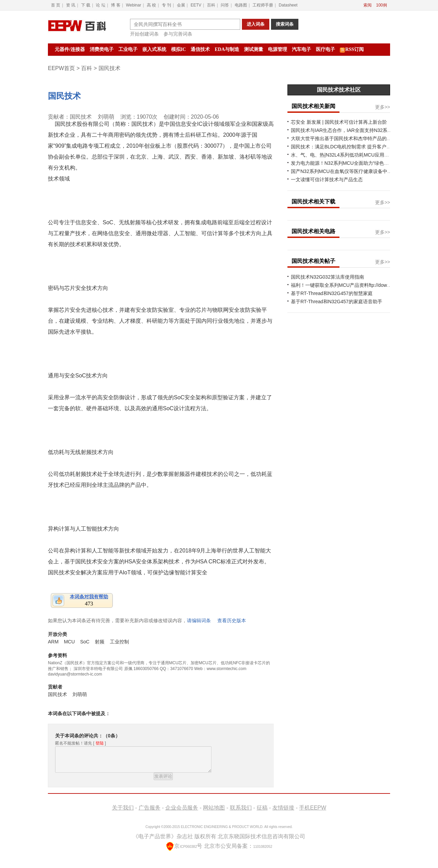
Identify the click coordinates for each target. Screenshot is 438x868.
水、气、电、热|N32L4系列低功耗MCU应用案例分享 (347, 155)
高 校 (151, 5)
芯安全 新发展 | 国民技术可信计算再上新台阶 (339, 122)
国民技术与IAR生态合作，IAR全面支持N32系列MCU (347, 130)
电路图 (241, 5)
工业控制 (119, 642)
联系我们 (241, 813)
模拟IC (179, 49)
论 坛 (100, 5)
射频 (100, 642)
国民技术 (64, 96)
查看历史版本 (232, 620)
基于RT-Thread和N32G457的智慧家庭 (332, 293)
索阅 (368, 5)
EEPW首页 (61, 68)
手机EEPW (313, 813)
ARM (53, 642)
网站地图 (214, 813)
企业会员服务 (182, 813)
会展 (181, 5)
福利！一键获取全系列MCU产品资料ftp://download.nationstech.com (363, 285)
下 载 (86, 5)
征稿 (262, 813)
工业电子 (128, 49)
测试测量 (254, 49)
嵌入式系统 (154, 49)
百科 (211, 5)
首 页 (56, 5)
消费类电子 (102, 49)
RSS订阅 (352, 50)
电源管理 (278, 49)
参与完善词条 (178, 34)
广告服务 (150, 813)
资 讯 (71, 5)
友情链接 (283, 813)
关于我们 (123, 813)
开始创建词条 (144, 34)
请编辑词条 (199, 620)
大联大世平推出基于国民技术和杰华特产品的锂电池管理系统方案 (360, 138)
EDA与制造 (227, 49)
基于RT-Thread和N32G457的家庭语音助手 (337, 302)
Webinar (133, 5)
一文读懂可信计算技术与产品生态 (327, 179)
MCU (69, 642)
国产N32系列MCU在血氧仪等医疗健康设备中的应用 (346, 171)
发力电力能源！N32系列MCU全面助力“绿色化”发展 (345, 163)
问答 (225, 5)
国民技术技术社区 (339, 90)
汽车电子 (301, 49)
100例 (382, 5)
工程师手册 (263, 5)
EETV (196, 5)
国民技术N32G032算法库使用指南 (327, 277)
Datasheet (288, 5)
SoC (85, 642)
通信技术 (200, 49)
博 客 (115, 5)
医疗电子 (325, 49)
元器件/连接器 (70, 49)
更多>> (383, 107)
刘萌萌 (106, 117)
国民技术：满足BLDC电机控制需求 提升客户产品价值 (348, 147)
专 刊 (166, 5)
